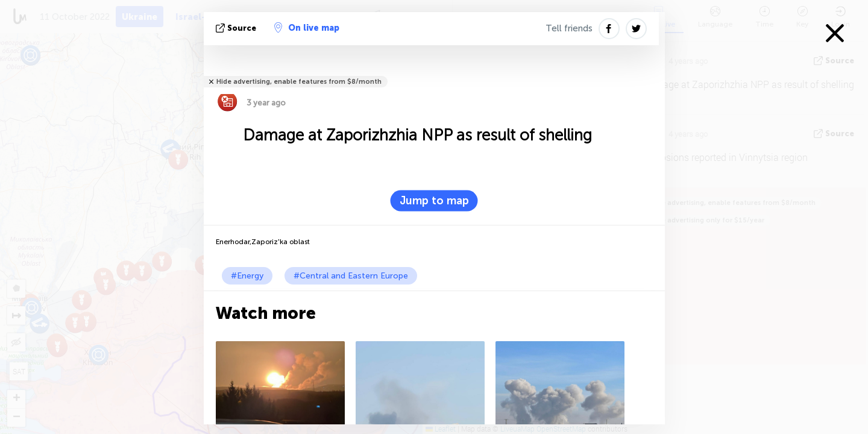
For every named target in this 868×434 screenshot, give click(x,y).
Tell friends (569, 28)
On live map (307, 28)
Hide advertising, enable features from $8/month (299, 82)
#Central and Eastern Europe (351, 276)
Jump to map (434, 201)
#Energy (247, 276)
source (237, 28)
